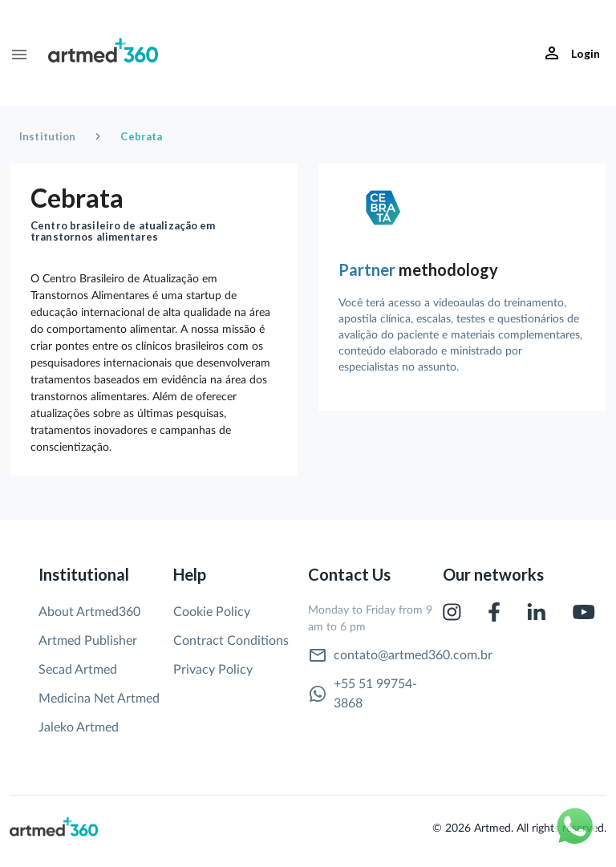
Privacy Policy (213, 670)
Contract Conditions (231, 641)
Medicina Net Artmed (99, 699)
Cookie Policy (212, 612)
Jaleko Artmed (79, 727)
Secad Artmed (78, 670)
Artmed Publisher (88, 641)
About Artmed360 (89, 612)
